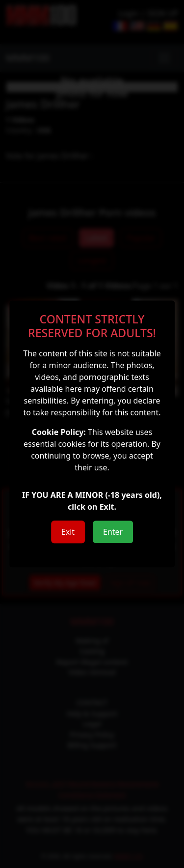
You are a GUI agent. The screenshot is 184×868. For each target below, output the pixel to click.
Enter (113, 532)
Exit (68, 532)
